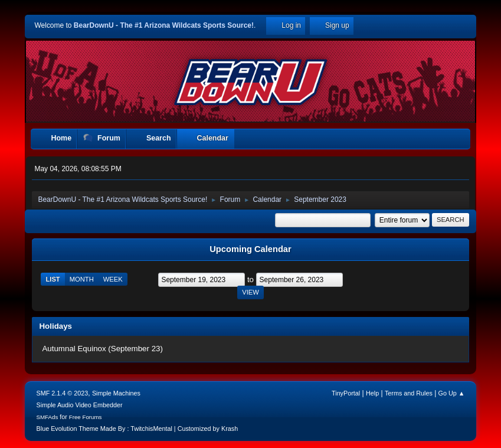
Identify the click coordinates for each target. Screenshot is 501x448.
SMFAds (48, 417)
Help (372, 393)
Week (113, 279)
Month (82, 279)
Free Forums (86, 417)
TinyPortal (346, 393)
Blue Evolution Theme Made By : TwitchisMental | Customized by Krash (137, 429)
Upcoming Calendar (250, 249)
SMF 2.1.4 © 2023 (63, 393)
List (53, 279)
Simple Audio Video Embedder (80, 405)
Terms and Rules (409, 393)
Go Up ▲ (452, 393)
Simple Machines (116, 393)
